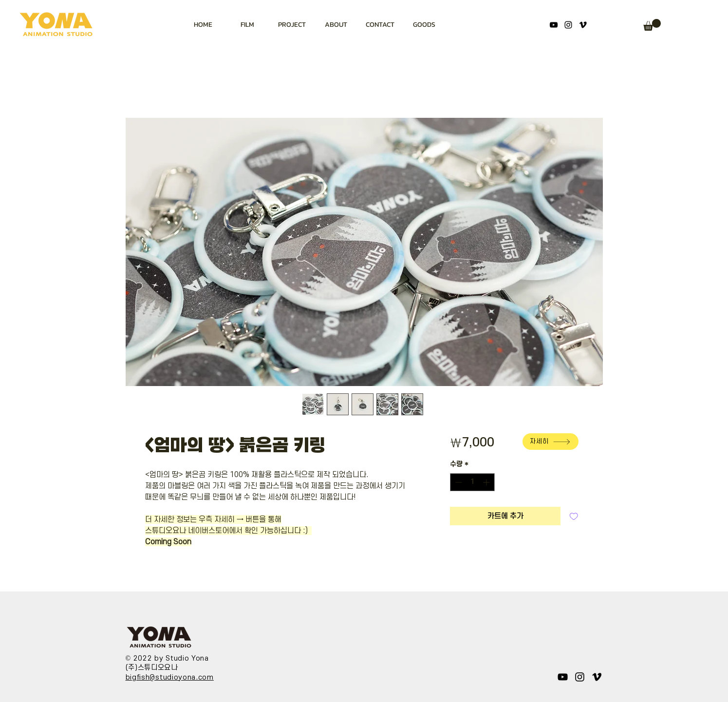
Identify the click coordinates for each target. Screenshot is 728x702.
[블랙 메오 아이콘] (583, 25)
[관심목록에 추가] (574, 516)
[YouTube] (554, 25)
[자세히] (551, 442)
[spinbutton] (472, 482)
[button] (652, 25)
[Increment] (487, 482)
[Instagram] (568, 25)
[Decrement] (457, 482)
